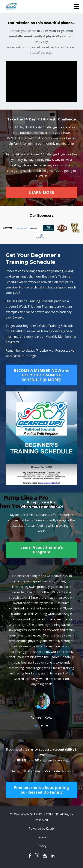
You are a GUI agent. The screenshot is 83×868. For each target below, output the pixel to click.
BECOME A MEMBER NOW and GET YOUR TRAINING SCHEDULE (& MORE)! (42, 375)
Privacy (41, 846)
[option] (41, 646)
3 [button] (47, 726)
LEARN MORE (41, 192)
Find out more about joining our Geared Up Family (41, 790)
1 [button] (36, 726)
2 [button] (42, 726)
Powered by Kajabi (42, 829)
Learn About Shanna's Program (42, 550)
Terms (41, 837)
